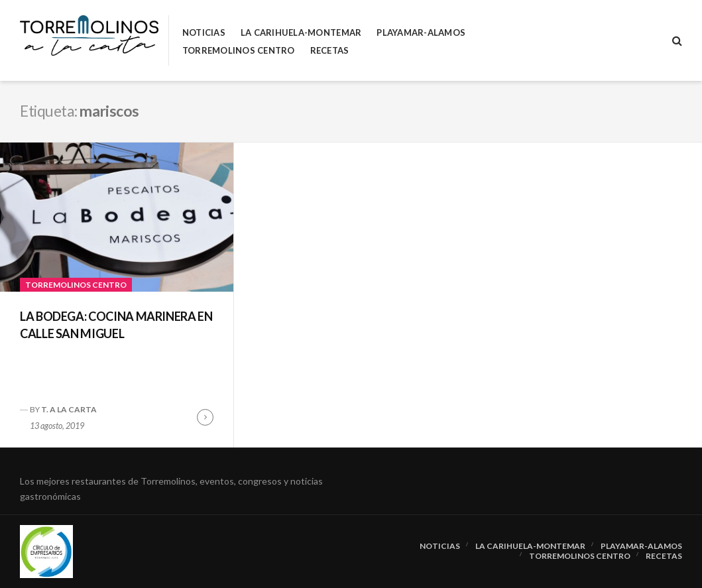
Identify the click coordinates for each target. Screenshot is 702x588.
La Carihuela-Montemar (301, 33)
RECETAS (330, 51)
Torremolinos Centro (239, 51)
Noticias (204, 33)
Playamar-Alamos (421, 33)
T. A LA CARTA (69, 409)
